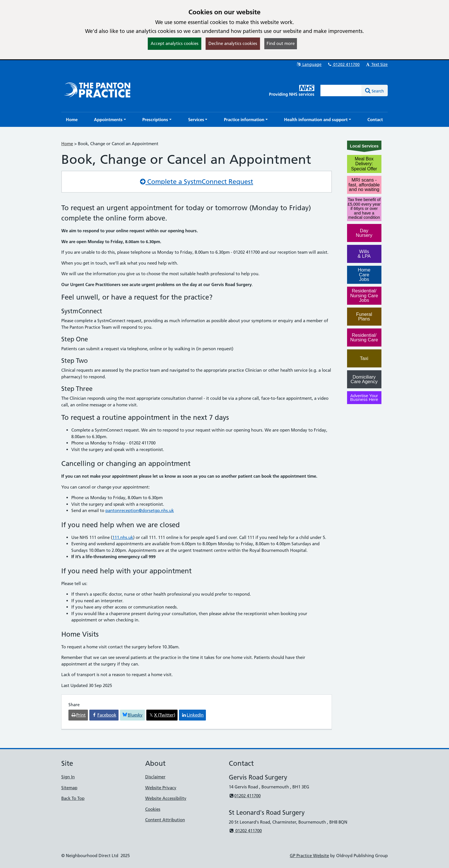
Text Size (376, 64)
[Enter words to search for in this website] (341, 90)
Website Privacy (161, 788)
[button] (110, 120)
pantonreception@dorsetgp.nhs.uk (140, 510)
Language (309, 64)
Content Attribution (165, 820)
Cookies (153, 809)
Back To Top (73, 798)
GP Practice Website (309, 856)
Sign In (68, 777)
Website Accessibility (166, 798)
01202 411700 (343, 64)
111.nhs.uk (123, 537)
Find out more (281, 43)
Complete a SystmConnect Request (197, 182)
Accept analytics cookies (175, 43)
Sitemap (69, 788)
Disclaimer (155, 777)
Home (67, 144)
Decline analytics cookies (233, 43)
